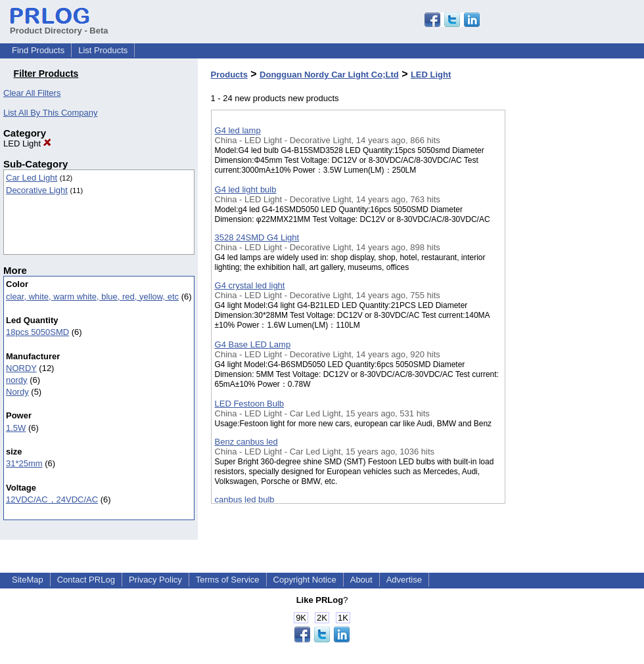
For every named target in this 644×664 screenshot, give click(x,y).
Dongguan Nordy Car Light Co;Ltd (329, 75)
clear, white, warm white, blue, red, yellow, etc (92, 297)
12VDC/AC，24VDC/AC (52, 499)
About (361, 580)
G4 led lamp (238, 130)
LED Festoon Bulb (250, 404)
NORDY (21, 368)
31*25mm (24, 463)
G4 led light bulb (246, 189)
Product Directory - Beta (59, 26)
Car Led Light (32, 178)
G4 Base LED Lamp (253, 344)
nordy (17, 380)
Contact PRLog (86, 580)
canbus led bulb (245, 499)
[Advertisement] (571, 341)
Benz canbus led (246, 442)
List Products (103, 50)
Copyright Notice (305, 580)
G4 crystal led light (250, 285)
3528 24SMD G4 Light (257, 237)
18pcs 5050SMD (37, 332)
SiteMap (28, 580)
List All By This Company (51, 113)
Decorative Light (37, 190)
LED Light (27, 144)
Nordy (17, 392)
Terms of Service (228, 580)
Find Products (38, 50)
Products (229, 75)
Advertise (404, 580)
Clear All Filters (32, 93)
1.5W (16, 428)
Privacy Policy (155, 580)
